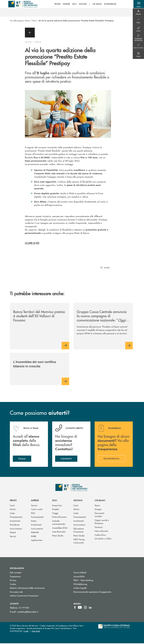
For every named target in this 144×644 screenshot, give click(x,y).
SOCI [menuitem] (74, 4)
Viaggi (55, 514)
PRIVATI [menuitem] (57, 4)
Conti (12, 506)
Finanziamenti (16, 518)
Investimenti (15, 521)
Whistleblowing (91, 585)
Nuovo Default (90, 573)
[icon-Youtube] (80, 608)
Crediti (26, 632)
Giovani (78, 501)
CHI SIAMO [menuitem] (96, 4)
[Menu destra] (138, 13)
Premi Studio (58, 536)
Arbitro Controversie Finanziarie (35, 596)
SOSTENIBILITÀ (110, 4)
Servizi (13, 537)
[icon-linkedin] (90, 608)
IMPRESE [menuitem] (66, 4)
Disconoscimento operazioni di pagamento (92, 593)
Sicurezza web (16, 593)
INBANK (35, 533)
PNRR (34, 537)
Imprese (35, 501)
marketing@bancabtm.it (28, 612)
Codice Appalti (91, 589)
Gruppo (98, 510)
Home (27, 20)
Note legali (36, 632)
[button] (138, 4)
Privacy (13, 581)
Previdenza (15, 525)
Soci (54, 501)
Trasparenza (15, 577)
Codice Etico (100, 535)
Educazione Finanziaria (79, 531)
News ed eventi (101, 532)
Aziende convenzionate (59, 523)
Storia (97, 506)
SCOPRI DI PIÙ (32, 243)
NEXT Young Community (79, 542)
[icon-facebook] (75, 608)
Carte (12, 514)
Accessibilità (79, 577)
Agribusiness (37, 541)
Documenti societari (99, 515)
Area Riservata (59, 532)
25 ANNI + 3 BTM (103, 539)
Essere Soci (57, 506)
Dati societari (16, 573)
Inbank (13, 533)
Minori (13, 510)
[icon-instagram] (85, 608)
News (34, 20)
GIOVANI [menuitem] (82, 4)
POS (33, 514)
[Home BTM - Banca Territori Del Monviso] (23, 4)
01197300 (24, 608)
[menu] (85, 4)
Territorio (99, 528)
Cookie (13, 585)
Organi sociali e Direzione (102, 522)
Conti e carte (37, 510)
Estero (34, 521)
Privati (13, 501)
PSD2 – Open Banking (94, 581)
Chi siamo (100, 501)
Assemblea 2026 (60, 528)
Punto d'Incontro (59, 518)
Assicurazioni (16, 529)
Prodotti (56, 510)
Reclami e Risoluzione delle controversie (27, 589)
